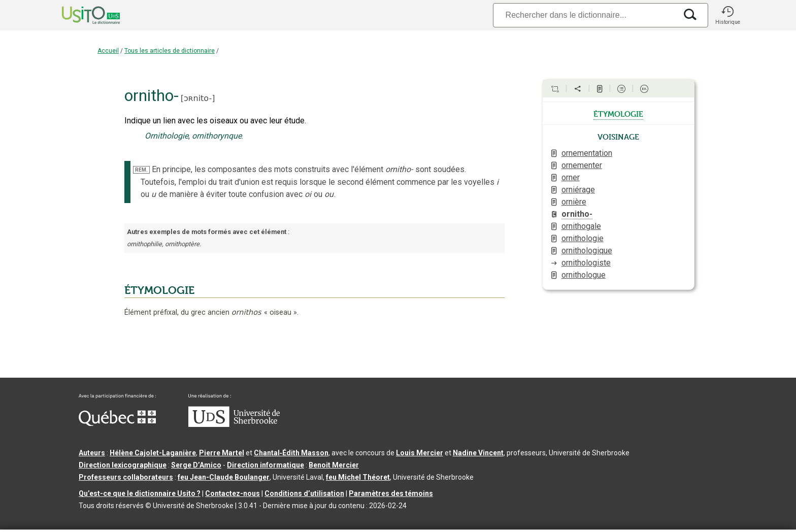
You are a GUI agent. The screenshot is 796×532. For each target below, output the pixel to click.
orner (571, 177)
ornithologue (584, 275)
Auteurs (92, 453)
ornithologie (583, 238)
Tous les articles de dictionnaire (170, 51)
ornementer (582, 165)
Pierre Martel (222, 453)
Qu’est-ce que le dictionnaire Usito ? (140, 493)
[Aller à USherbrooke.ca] (234, 424)
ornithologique (587, 251)
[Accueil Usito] (80, 15)
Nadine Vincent (478, 453)
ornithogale (581, 226)
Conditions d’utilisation (304, 493)
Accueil (108, 51)
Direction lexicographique (123, 465)
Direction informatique (266, 465)
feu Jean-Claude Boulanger (224, 477)
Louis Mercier (420, 453)
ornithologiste (586, 263)
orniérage (578, 190)
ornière (574, 202)
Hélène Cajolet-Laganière (153, 453)
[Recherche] (585, 15)
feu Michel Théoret (358, 477)
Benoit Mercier (334, 465)
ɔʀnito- (198, 98)
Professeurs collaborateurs (126, 477)
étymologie (618, 113)
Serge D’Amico (196, 465)
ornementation (587, 153)
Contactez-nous (233, 493)
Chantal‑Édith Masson (291, 453)
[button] (727, 15)
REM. (141, 170)
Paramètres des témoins (391, 493)
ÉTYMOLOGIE (159, 290)
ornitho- (577, 214)
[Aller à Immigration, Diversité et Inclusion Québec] (117, 423)
